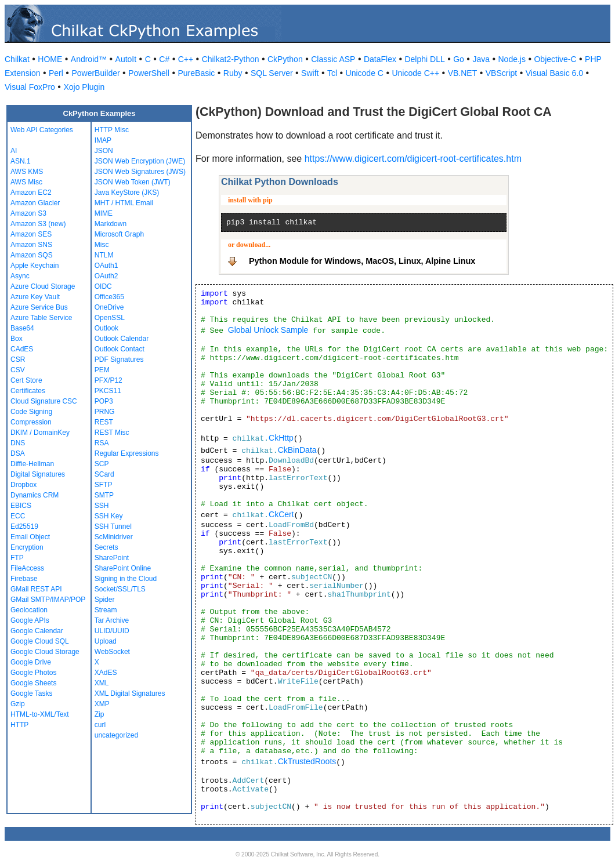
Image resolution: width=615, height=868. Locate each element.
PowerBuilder (95, 73)
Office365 (109, 297)
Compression (31, 422)
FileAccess (27, 568)
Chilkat (17, 59)
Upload (106, 641)
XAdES (106, 673)
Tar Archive (112, 620)
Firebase (24, 579)
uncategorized (116, 735)
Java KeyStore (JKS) (127, 193)
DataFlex (380, 59)
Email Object (30, 537)
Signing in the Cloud (126, 579)
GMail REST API (36, 589)
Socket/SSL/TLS (120, 589)
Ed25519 (24, 526)
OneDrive (109, 307)
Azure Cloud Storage (43, 286)
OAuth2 (106, 276)
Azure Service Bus (39, 307)
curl (100, 725)
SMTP (104, 495)
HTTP (19, 725)
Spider (105, 600)
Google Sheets (33, 683)
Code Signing (31, 412)
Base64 (22, 328)
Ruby (233, 73)
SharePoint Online (123, 568)
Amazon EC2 (31, 193)
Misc (102, 245)
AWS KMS (27, 172)
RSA (102, 443)
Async (20, 276)
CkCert (281, 514)
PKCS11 (108, 391)
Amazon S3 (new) (38, 224)
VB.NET (463, 73)
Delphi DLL (424, 59)
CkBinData (297, 450)
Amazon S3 (28, 213)
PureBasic (196, 73)
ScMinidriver (114, 537)
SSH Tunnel (113, 526)
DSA (18, 453)
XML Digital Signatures (130, 693)
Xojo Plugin (84, 87)
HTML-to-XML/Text (40, 714)
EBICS (21, 506)
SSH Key (109, 516)
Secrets (106, 547)
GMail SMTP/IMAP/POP (48, 600)
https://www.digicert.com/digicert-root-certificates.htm (413, 159)
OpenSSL (110, 318)
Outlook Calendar (122, 339)
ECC (18, 516)
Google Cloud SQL (40, 641)
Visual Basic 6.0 (554, 73)
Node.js (512, 59)
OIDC (103, 286)
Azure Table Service (41, 318)
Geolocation (29, 610)
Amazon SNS (31, 245)
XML (102, 683)
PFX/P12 (108, 380)
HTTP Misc (112, 130)
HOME (50, 59)
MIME (104, 213)
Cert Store (26, 380)
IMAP (103, 140)
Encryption (27, 547)
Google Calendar (37, 631)
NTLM (104, 255)
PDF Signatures (119, 359)
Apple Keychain (35, 266)
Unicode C (365, 73)
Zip (100, 714)
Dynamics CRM (35, 495)
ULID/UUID (112, 631)
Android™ (89, 59)
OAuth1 (106, 266)
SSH (102, 506)
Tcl (332, 73)
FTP (17, 558)
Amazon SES (31, 234)
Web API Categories (42, 130)
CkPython (285, 59)
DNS (18, 443)
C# (164, 59)
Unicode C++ (415, 73)
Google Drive (31, 662)
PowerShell (149, 73)
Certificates (28, 391)
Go (459, 59)
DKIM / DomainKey (40, 433)
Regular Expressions (127, 453)
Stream (106, 610)
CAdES (22, 349)
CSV (18, 370)
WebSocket (112, 652)
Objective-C (555, 59)
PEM (102, 370)
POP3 (104, 401)
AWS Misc (26, 182)
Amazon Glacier (35, 203)
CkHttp (281, 438)
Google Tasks (32, 693)
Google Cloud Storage (45, 652)
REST (104, 422)
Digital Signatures (38, 474)
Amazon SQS (32, 255)
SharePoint (112, 558)
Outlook (106, 328)
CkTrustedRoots (307, 761)
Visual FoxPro (30, 87)
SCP (102, 464)
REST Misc (112, 433)
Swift (310, 73)
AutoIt (126, 59)
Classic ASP (333, 59)
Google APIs (30, 620)
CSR (18, 359)
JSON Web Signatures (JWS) (140, 172)
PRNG (105, 412)
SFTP (104, 485)
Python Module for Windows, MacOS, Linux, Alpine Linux (362, 261)
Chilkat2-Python (231, 59)
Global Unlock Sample (268, 330)
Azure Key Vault (35, 297)
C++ (186, 59)
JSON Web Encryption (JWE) (140, 161)
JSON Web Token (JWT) (133, 182)
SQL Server (272, 73)
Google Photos (33, 673)
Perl (56, 73)
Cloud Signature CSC (44, 401)
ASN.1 (21, 161)
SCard (104, 474)
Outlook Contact (120, 349)
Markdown (111, 224)
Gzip (18, 704)
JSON (104, 151)
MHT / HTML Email (124, 203)
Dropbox (23, 485)
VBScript (501, 73)
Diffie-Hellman (32, 464)
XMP (102, 704)
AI (14, 151)
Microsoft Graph (119, 234)
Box (17, 339)
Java (481, 59)
